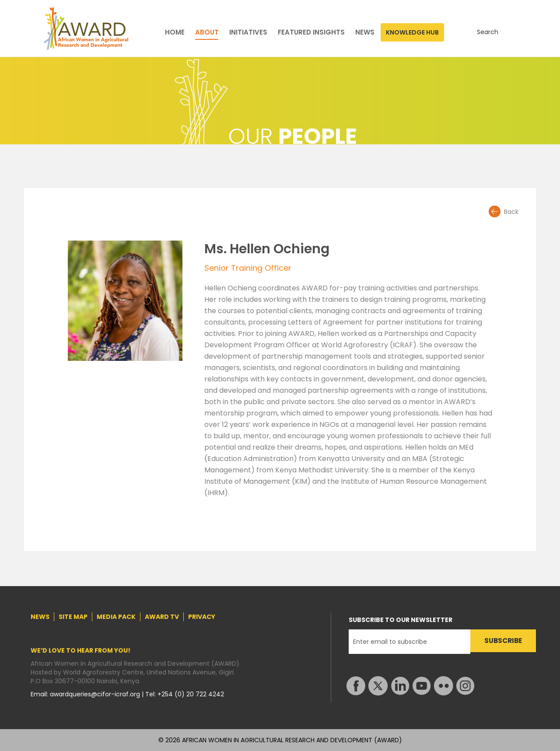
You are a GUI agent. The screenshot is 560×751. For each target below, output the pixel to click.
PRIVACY (202, 617)
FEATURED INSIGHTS (311, 32)
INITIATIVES (248, 32)
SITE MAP (73, 617)
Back (511, 212)
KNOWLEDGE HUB (412, 32)
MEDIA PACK (116, 617)
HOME (175, 32)
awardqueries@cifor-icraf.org (96, 694)
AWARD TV (162, 617)
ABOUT (207, 32)
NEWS (365, 32)
